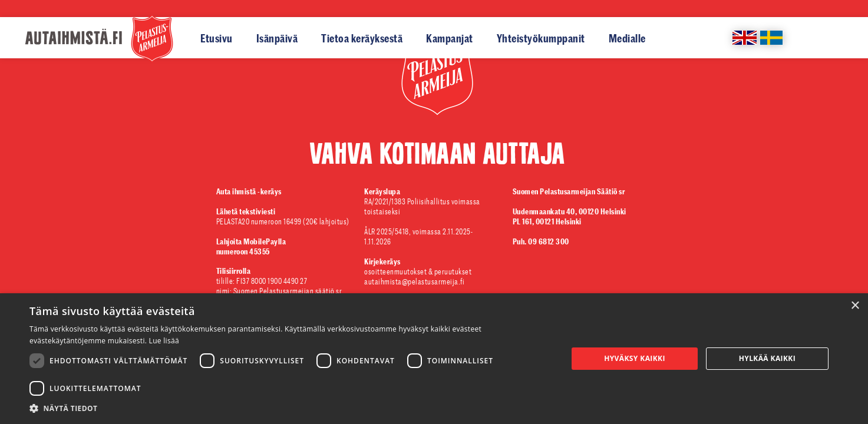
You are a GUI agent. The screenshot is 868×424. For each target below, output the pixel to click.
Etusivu (217, 38)
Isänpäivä (277, 38)
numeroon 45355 (252, 246)
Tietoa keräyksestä (362, 38)
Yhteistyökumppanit (541, 38)
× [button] (855, 306)
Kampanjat (450, 38)
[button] (291, 409)
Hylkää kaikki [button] (767, 358)
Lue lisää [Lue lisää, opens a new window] (164, 341)
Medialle (627, 38)
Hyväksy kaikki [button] (635, 358)
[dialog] (434, 359)
